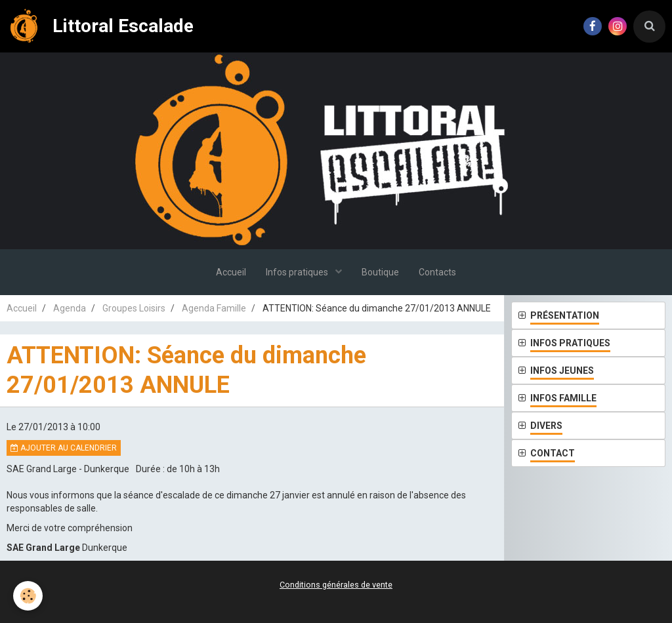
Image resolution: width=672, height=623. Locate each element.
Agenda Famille (214, 308)
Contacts (437, 272)
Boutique (380, 272)
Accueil (231, 272)
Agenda (70, 308)
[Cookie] (28, 596)
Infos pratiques (298, 272)
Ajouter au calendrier (64, 448)
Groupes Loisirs (134, 308)
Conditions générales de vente (336, 585)
